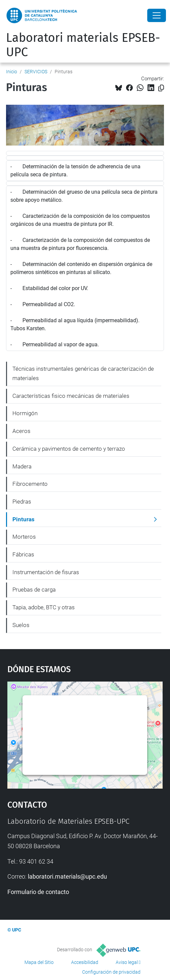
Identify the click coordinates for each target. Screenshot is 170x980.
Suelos (21, 625)
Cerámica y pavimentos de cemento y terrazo (69, 449)
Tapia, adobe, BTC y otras (44, 607)
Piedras (22, 502)
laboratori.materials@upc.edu (67, 876)
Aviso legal (127, 962)
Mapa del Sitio (39, 962)
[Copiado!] (161, 88)
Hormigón (25, 413)
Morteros (24, 537)
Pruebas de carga (34, 590)
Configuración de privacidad (111, 972)
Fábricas (23, 554)
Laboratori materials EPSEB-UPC (83, 45)
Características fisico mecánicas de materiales (71, 396)
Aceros (21, 431)
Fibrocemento (30, 484)
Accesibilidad (85, 962)
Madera (22, 466)
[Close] (157, 15)
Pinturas (23, 519)
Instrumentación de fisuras (46, 572)
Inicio (12, 72)
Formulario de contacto (38, 892)
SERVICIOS (36, 72)
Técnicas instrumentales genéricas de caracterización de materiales (83, 373)
